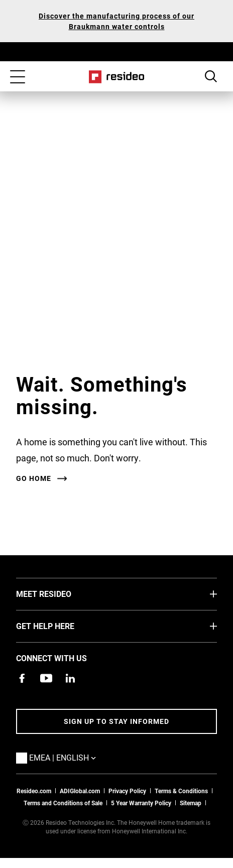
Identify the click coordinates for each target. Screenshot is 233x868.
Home (117, 77)
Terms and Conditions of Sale (63, 803)
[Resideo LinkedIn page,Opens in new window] (70, 678)
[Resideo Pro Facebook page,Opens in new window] (22, 678)
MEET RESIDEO (59, 593)
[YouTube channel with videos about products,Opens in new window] (46, 678)
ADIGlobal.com (80, 791)
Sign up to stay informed (117, 721)
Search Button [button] (211, 76)
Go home (34, 478)
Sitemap (191, 803)
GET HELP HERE (60, 626)
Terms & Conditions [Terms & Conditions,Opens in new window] (181, 791)
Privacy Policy (127, 791)
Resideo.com (34, 791)
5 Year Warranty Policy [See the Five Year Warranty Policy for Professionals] (141, 803)
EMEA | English (78, 757)
